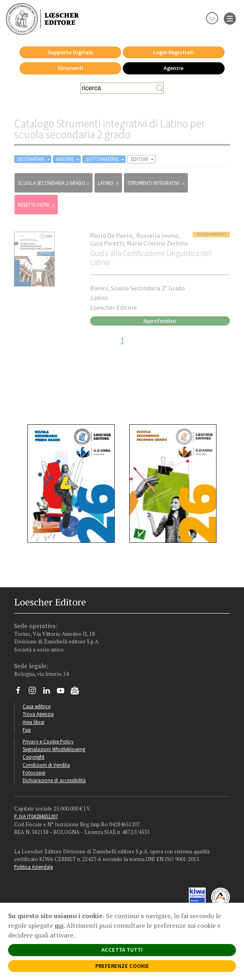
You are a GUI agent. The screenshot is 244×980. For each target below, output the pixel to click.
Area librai (34, 722)
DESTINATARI (34, 159)
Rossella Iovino (157, 235)
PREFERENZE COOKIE (122, 966)
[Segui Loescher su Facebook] (21, 692)
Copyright (34, 757)
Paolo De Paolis (111, 235)
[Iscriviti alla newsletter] (78, 692)
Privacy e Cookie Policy (48, 741)
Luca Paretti (107, 243)
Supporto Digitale (70, 52)
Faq (27, 730)
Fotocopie (34, 773)
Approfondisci (160, 321)
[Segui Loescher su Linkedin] (49, 692)
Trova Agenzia (38, 714)
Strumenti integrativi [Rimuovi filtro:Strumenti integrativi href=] (157, 183)
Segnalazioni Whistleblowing (54, 749)
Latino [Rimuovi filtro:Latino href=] (109, 183)
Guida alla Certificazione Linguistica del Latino (151, 257)
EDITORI (143, 159)
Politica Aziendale (34, 867)
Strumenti (70, 68)
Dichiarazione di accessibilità (54, 780)
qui (59, 925)
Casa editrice (37, 706)
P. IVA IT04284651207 (36, 816)
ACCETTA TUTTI (122, 950)
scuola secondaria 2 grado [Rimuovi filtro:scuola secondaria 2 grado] (54, 183)
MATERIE (68, 159)
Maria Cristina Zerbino (158, 243)
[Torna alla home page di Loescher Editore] (42, 19)
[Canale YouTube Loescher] (64, 692)
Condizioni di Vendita (46, 765)
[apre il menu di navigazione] (230, 18)
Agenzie (174, 68)
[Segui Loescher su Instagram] (35, 692)
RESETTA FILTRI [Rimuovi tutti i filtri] (37, 205)
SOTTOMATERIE (106, 159)
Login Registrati (174, 52)
